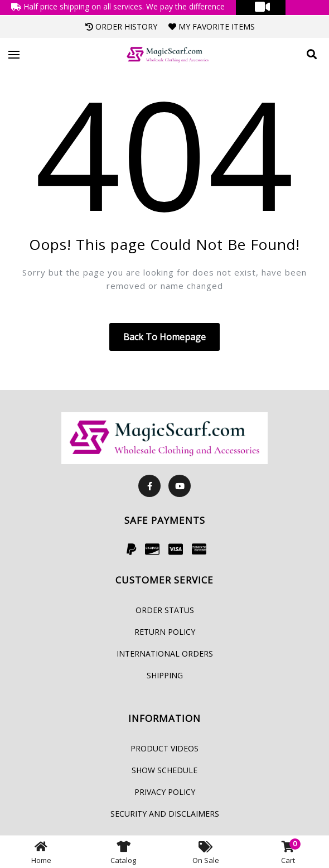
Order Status (165, 610)
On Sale (206, 852)
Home (41, 852)
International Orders (165, 654)
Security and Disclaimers (165, 814)
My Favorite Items (212, 26)
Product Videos (164, 748)
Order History (121, 26)
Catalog (123, 852)
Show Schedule (164, 770)
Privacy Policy (165, 792)
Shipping (165, 675)
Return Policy (165, 632)
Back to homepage (164, 337)
